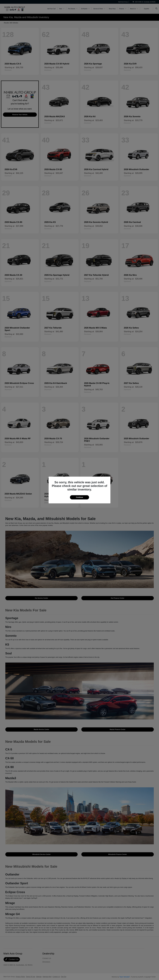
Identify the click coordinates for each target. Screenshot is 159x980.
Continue (79, 497)
